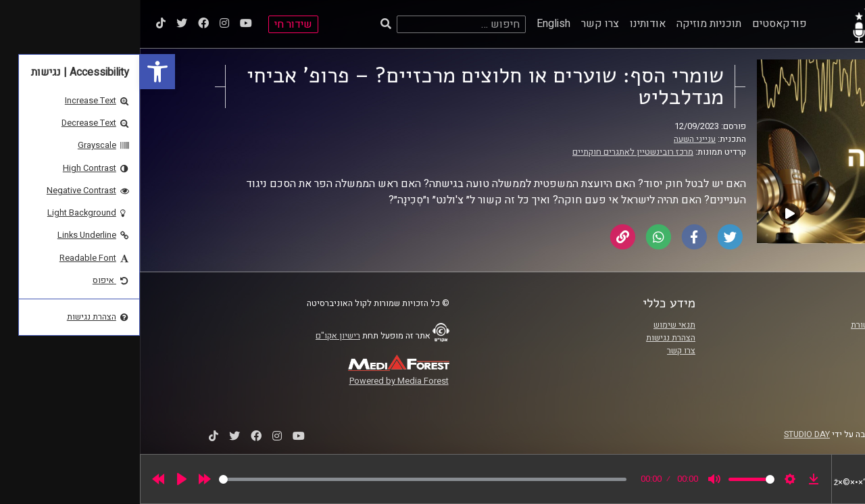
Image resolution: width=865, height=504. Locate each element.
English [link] (414, 24)
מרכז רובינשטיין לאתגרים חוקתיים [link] (493, 152)
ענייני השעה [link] (555, 139)
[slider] (283, 479)
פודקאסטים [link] (640, 24)
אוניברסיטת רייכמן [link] (768, 338)
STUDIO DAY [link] (667, 434)
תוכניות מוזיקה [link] (569, 24)
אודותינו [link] (508, 24)
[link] (18, 72)
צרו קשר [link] (460, 24)
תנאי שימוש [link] (535, 325)
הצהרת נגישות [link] (531, 338)
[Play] (42, 479)
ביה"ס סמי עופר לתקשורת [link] (756, 325)
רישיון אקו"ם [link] (198, 336)
